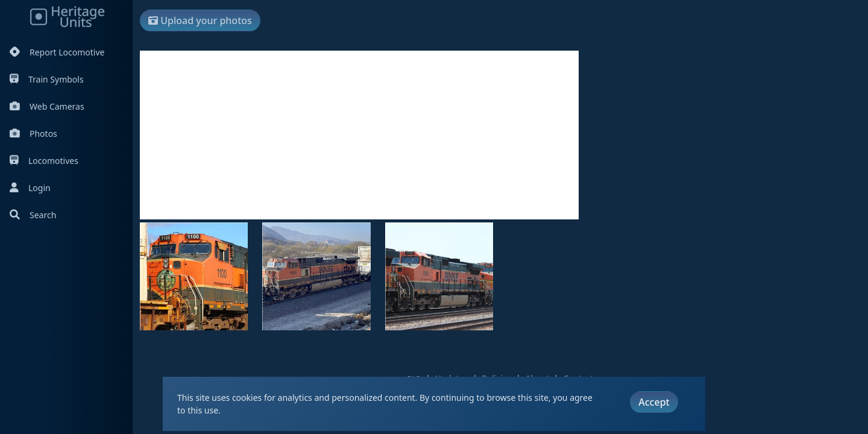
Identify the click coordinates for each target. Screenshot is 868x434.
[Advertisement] (359, 135)
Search (33, 215)
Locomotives (44, 161)
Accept (654, 402)
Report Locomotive (57, 52)
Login (30, 188)
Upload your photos (200, 20)
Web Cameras (47, 106)
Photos (33, 134)
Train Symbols (47, 79)
